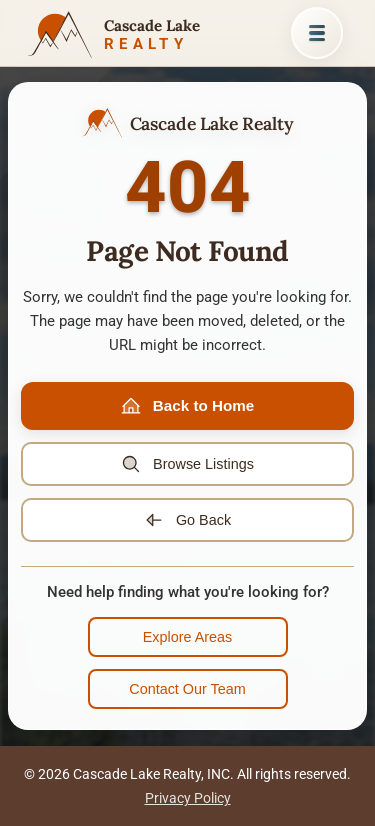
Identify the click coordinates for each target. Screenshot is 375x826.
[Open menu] (317, 33)
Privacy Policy (188, 798)
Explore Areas (188, 637)
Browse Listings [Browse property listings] (187, 464)
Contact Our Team (187, 689)
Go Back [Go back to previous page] (187, 520)
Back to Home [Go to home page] (187, 406)
